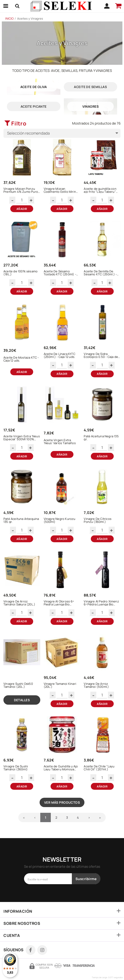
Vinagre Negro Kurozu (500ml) (60, 520)
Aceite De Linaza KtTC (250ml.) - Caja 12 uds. (59, 355)
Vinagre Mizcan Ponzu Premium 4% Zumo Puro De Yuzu (21, 190)
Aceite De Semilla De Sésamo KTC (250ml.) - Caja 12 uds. (100, 273)
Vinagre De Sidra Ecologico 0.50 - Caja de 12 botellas (101, 355)
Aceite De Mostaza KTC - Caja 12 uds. (21, 359)
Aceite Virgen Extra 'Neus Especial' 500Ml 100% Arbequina (22, 438)
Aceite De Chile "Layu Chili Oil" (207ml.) (99, 768)
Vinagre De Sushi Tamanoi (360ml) (16, 768)
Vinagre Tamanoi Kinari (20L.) (60, 685)
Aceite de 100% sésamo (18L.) (20, 273)
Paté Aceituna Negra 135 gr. (101, 438)
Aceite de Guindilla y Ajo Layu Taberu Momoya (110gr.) (61, 768)
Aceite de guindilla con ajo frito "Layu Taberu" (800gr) (100, 190)
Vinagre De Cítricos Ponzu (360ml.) (98, 520)
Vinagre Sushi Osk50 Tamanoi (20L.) (18, 685)
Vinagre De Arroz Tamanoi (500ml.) (96, 685)
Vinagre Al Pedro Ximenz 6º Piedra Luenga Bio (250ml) (101, 603)
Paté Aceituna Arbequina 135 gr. (21, 520)
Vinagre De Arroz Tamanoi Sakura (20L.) (19, 603)
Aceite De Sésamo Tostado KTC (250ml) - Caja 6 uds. (60, 273)
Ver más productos (62, 802)
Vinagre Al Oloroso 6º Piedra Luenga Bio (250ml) (59, 603)
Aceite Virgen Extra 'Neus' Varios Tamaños (60, 442)
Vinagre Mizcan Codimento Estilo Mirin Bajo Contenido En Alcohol (60, 190)
